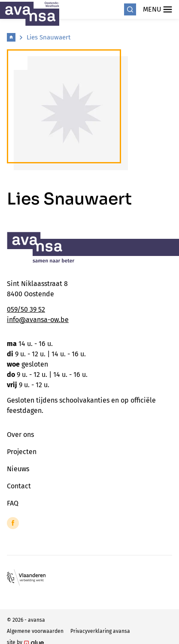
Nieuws (18, 469)
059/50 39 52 (26, 309)
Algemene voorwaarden (35, 631)
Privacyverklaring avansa (100, 631)
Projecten (22, 452)
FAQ (13, 503)
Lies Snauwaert (49, 37)
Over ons (20, 435)
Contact (19, 486)
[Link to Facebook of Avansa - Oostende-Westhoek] (13, 523)
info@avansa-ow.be (38, 320)
